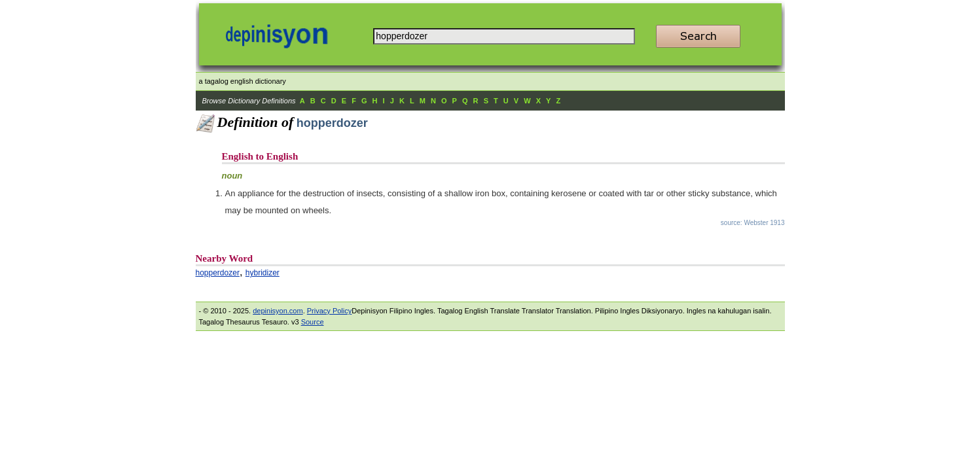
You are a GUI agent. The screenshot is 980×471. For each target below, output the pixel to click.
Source (313, 322)
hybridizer (263, 273)
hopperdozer (218, 273)
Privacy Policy (329, 311)
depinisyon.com (278, 311)
